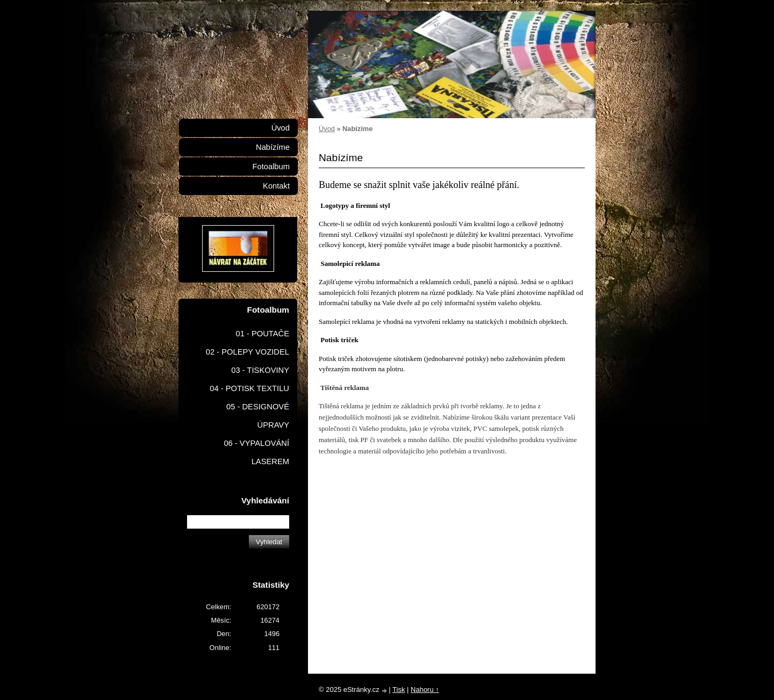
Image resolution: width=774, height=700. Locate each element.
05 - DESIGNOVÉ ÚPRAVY (258, 416)
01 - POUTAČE (262, 334)
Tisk (399, 690)
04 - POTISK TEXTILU (249, 388)
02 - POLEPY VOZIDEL (248, 352)
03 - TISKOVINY (260, 370)
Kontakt (276, 186)
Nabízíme (273, 147)
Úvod (327, 129)
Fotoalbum (271, 167)
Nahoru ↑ (425, 690)
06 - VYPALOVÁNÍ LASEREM (256, 452)
